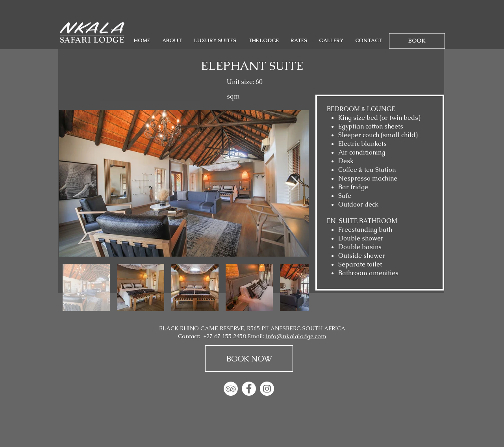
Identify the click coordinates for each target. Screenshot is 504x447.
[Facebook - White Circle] (249, 389)
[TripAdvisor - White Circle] (231, 389)
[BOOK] (417, 41)
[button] (172, 41)
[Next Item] (295, 183)
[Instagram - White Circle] (267, 389)
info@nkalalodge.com (296, 336)
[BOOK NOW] (249, 359)
